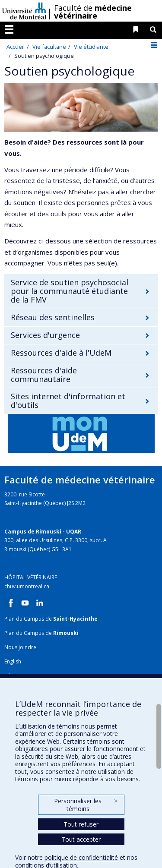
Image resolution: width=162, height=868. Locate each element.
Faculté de (93, 12)
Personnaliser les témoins (86, 805)
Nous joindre (20, 647)
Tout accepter (81, 839)
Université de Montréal (24, 11)
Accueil (16, 47)
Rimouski (66, 633)
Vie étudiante (91, 47)
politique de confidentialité (81, 857)
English (13, 661)
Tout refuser (81, 824)
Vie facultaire (49, 47)
